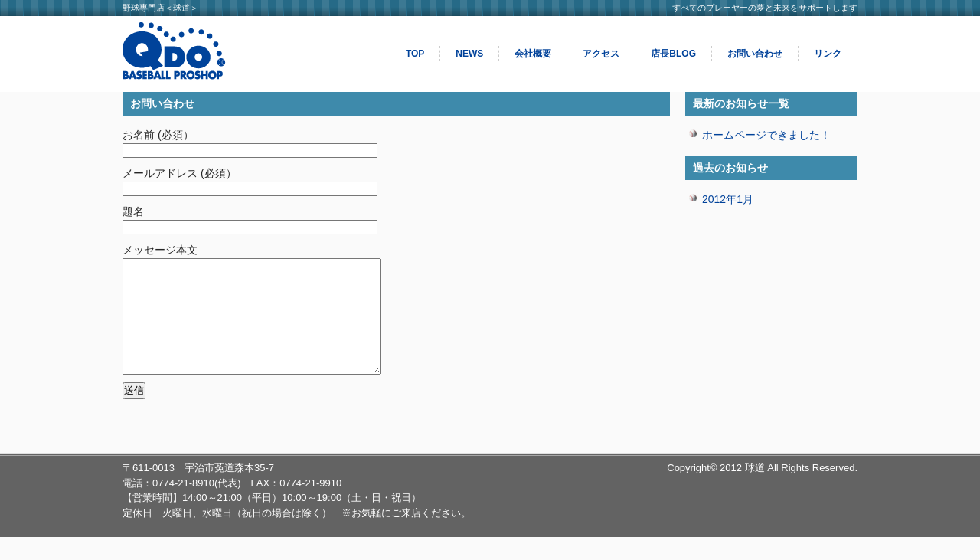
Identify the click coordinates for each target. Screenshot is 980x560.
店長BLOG (673, 54)
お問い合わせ (755, 54)
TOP (415, 54)
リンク (828, 54)
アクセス (601, 54)
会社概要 (533, 54)
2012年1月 (728, 199)
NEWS (469, 54)
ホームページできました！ (766, 135)
